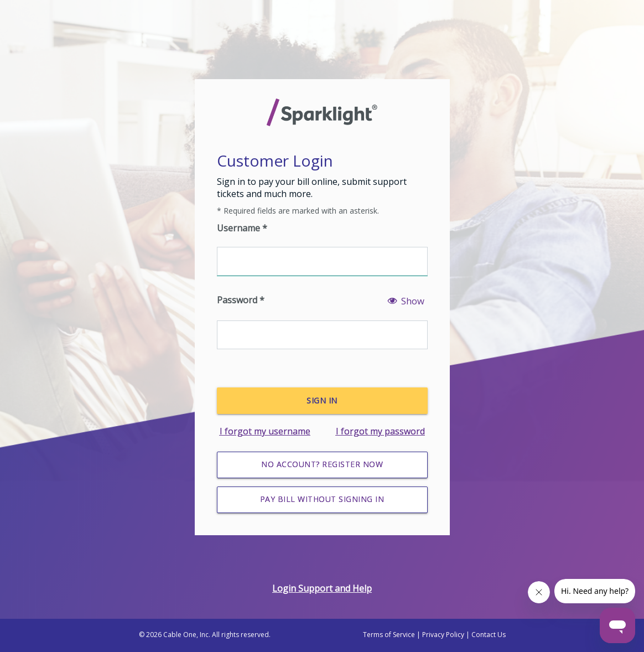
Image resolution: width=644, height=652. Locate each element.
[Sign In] (322, 401)
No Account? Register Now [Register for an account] (322, 464)
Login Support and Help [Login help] (322, 588)
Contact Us (489, 635)
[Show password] (406, 307)
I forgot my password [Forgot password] (380, 431)
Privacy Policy (443, 635)
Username (242, 228)
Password (241, 300)
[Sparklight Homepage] (322, 112)
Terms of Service (389, 635)
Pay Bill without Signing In (322, 499)
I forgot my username (265, 431)
